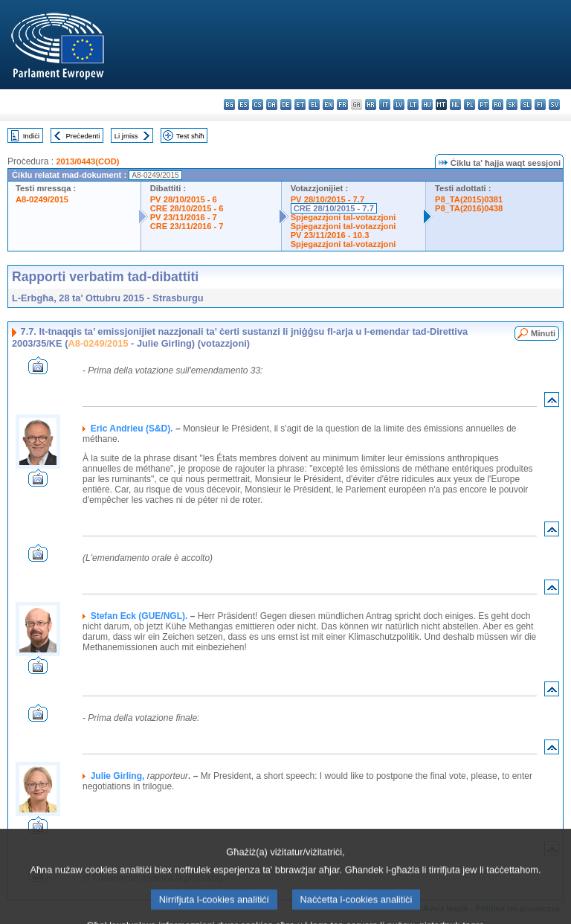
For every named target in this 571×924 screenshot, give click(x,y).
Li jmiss (126, 136)
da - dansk (272, 105)
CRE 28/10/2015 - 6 (187, 208)
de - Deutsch (286, 105)
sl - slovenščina (526, 105)
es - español (243, 105)
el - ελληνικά (314, 105)
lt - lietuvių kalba (413, 105)
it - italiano (385, 105)
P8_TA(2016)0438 (469, 208)
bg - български (229, 105)
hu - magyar (427, 105)
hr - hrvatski (371, 105)
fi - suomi (540, 105)
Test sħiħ (190, 136)
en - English (328, 105)
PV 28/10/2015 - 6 (184, 199)
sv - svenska (554, 105)
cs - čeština (258, 105)
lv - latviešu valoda (399, 105)
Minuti (543, 333)
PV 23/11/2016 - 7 (184, 217)
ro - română (498, 105)
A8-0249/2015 (42, 199)
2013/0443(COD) (87, 161)
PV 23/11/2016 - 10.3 (330, 235)
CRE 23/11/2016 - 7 (187, 226)
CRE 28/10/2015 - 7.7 (334, 208)
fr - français (342, 105)
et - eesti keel (300, 105)
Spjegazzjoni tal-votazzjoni (343, 217)
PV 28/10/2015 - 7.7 (328, 199)
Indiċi (31, 136)
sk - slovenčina (512, 105)
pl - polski (470, 105)
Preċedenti (83, 136)
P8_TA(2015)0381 (469, 199)
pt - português (484, 105)
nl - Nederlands (455, 105)
